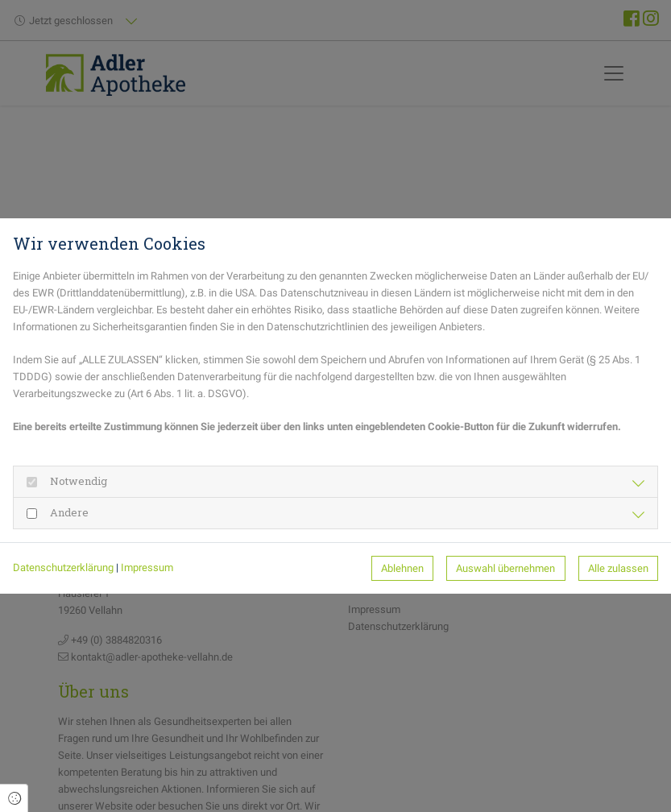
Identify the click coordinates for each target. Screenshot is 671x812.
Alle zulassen (618, 568)
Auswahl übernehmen (505, 568)
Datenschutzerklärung (63, 568)
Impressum (147, 568)
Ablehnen (402, 568)
